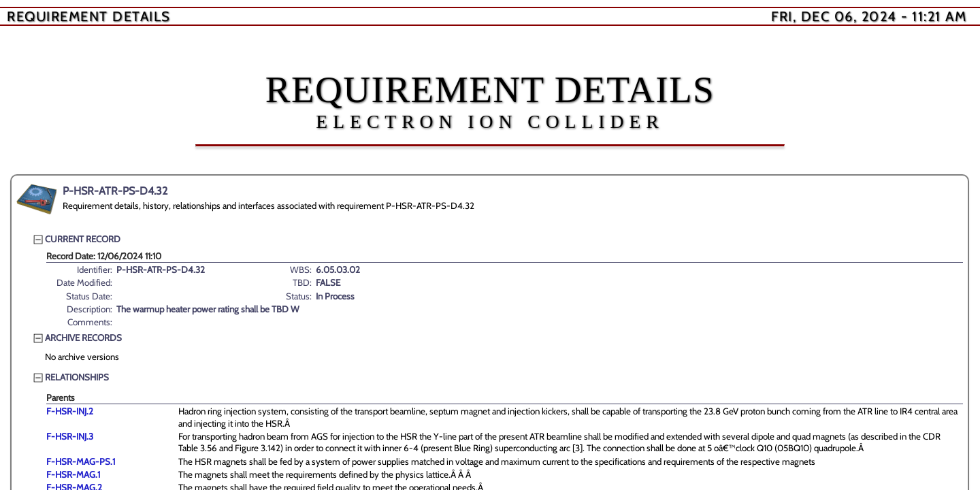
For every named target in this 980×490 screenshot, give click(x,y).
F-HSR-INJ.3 (70, 436)
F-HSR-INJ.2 (70, 411)
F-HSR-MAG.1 (73, 474)
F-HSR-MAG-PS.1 (81, 461)
